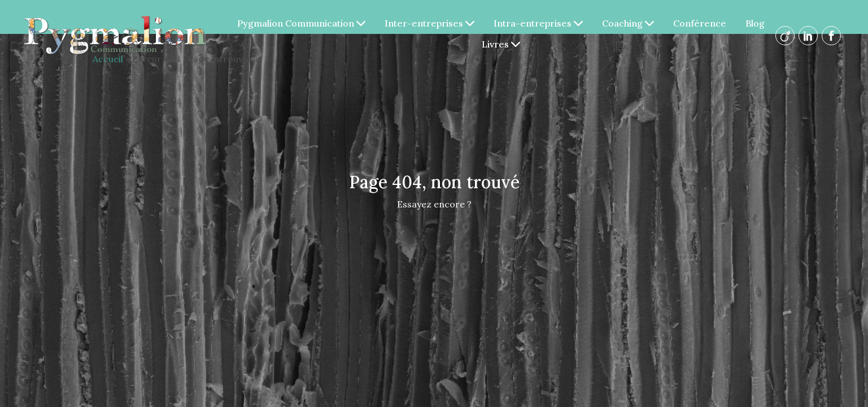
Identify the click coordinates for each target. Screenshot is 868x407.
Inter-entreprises (429, 23)
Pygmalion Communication (301, 23)
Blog (755, 23)
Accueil (108, 59)
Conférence (700, 23)
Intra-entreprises (538, 23)
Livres (501, 44)
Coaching (628, 23)
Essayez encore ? (434, 204)
